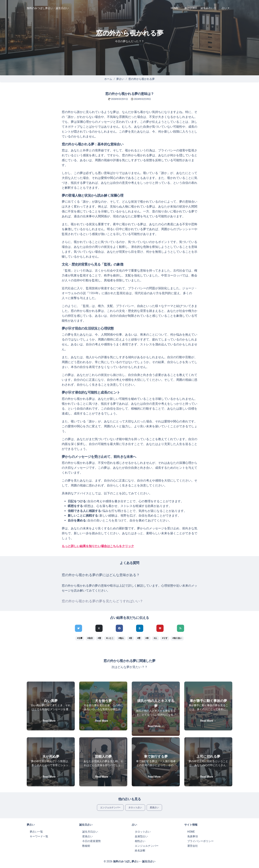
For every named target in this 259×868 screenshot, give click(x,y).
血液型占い (141, 836)
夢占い (120, 79)
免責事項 (193, 836)
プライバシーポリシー (200, 841)
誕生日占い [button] (207, 8)
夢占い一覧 (36, 832)
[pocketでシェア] (160, 628)
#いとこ (110, 638)
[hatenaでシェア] (140, 628)
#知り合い (177, 638)
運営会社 (193, 846)
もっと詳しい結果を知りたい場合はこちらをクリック (98, 546)
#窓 (139, 638)
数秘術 (86, 846)
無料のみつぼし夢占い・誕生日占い (48, 8)
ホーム (108, 79)
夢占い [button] (188, 8)
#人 (155, 638)
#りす (165, 638)
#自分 (90, 638)
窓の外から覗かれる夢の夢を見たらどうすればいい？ (102, 601)
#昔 (99, 638)
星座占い (154, 808)
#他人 (121, 638)
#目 (131, 638)
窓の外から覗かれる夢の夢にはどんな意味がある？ (101, 575)
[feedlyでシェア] (181, 628)
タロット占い (135, 808)
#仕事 (80, 638)
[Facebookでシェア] (119, 628)
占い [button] (224, 8)
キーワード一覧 (39, 836)
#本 (147, 638)
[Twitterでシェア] (78, 628)
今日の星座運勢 (91, 841)
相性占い (140, 841)
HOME (175, 8)
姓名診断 (140, 850)
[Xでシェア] (99, 628)
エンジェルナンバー (110, 808)
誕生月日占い (90, 832)
